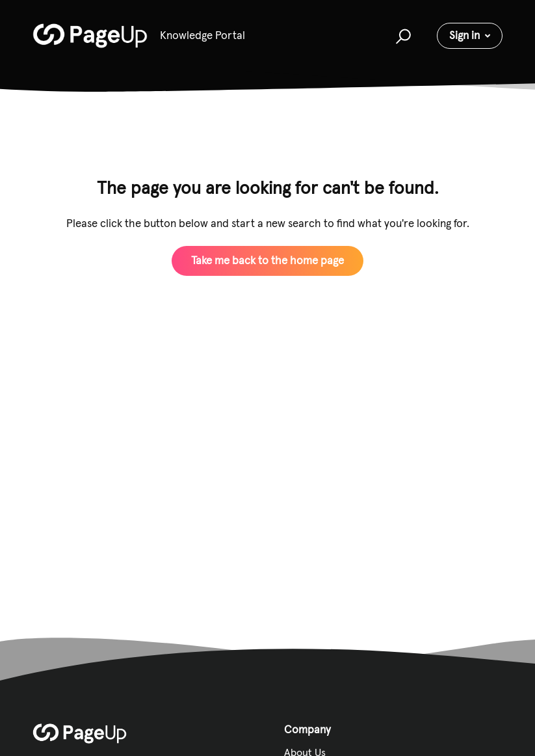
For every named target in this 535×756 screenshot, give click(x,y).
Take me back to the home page (267, 260)
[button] (401, 36)
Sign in (464, 35)
